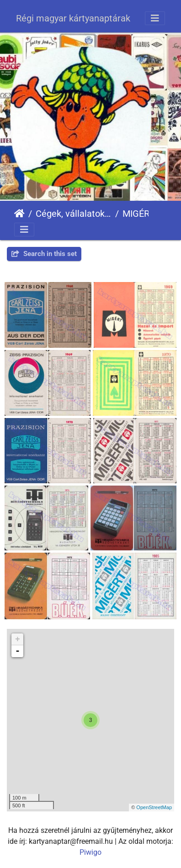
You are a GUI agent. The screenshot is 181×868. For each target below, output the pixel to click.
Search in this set (44, 254)
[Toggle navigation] (155, 18)
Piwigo (90, 852)
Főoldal (19, 214)
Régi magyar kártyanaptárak (73, 18)
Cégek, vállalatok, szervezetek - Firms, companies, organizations (74, 214)
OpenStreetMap (154, 807)
